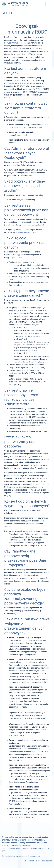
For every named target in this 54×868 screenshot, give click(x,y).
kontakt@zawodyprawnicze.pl (15, 848)
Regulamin (30, 861)
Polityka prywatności (43, 861)
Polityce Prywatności (13, 43)
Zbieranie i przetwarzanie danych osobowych (21, 856)
